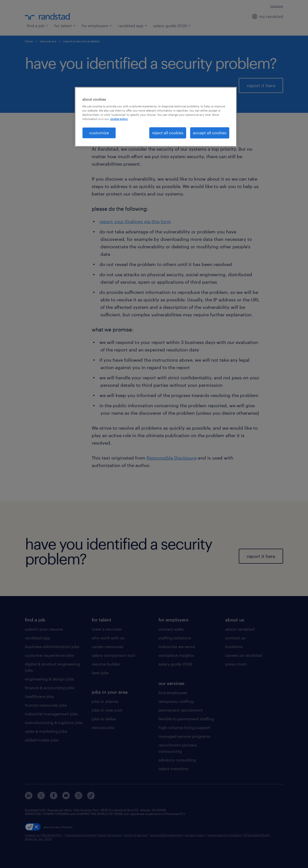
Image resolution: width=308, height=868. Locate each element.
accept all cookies (210, 133)
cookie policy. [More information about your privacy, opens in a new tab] (119, 119)
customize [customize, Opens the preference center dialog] (99, 133)
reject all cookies (168, 133)
